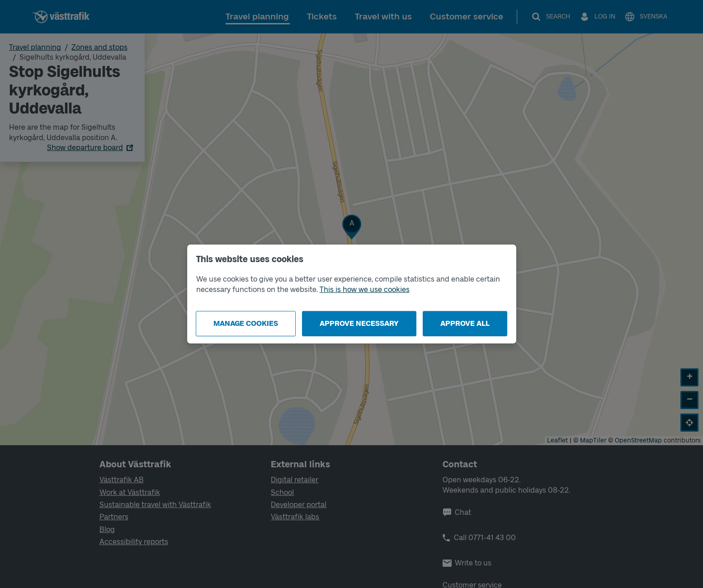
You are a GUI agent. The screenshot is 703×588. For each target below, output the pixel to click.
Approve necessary (359, 323)
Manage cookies (246, 323)
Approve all (465, 323)
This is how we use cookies (365, 289)
